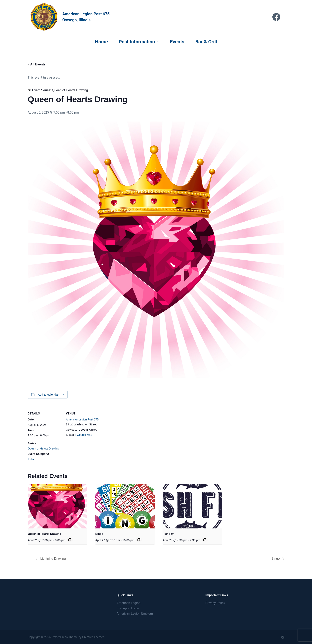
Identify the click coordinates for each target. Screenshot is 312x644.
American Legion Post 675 (82, 419)
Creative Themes (93, 637)
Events (177, 42)
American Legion (129, 603)
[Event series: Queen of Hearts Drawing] (70, 540)
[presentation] (58, 506)
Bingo (99, 534)
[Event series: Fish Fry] (205, 540)
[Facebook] (276, 17)
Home (101, 42)
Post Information (140, 42)
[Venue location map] (125, 433)
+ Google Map (83, 435)
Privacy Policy (215, 603)
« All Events (37, 64)
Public (31, 459)
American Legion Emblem (135, 613)
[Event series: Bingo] (139, 540)
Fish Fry (168, 534)
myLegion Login (128, 608)
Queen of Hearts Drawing (43, 448)
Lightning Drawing (53, 559)
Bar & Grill (206, 42)
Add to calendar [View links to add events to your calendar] (48, 395)
